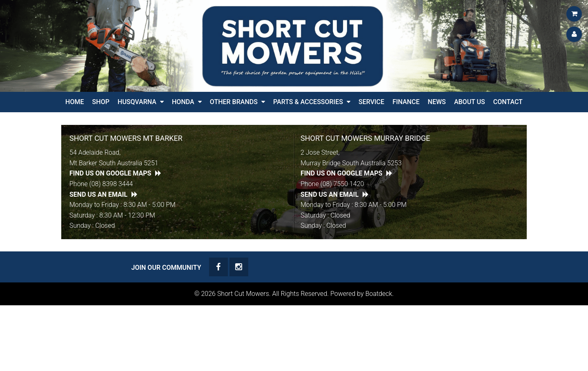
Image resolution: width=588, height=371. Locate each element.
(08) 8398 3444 (111, 184)
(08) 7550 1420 (342, 184)
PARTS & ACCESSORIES (308, 102)
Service (371, 102)
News (437, 102)
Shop (101, 102)
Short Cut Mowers (243, 294)
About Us (470, 102)
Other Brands (234, 102)
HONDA (183, 102)
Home (75, 102)
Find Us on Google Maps (110, 173)
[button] (162, 102)
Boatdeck (379, 294)
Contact (508, 102)
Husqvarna (137, 102)
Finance (406, 102)
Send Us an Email (98, 194)
